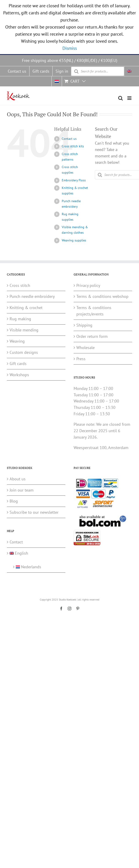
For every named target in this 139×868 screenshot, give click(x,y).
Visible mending (24, 330)
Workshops (19, 375)
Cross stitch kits (73, 146)
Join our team (22, 490)
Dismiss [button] (70, 48)
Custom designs (24, 352)
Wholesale (86, 348)
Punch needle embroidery (32, 296)
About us (18, 479)
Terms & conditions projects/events (94, 311)
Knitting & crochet (26, 308)
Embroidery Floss (74, 180)
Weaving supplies (74, 240)
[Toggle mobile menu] (130, 98)
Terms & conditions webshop (102, 296)
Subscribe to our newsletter (34, 512)
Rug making (20, 319)
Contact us (69, 139)
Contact (16, 542)
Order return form (92, 336)
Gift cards (18, 364)
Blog (14, 501)
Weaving (17, 341)
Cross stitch (20, 285)
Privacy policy (88, 285)
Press (81, 359)
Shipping (84, 325)
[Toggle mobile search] (120, 98)
